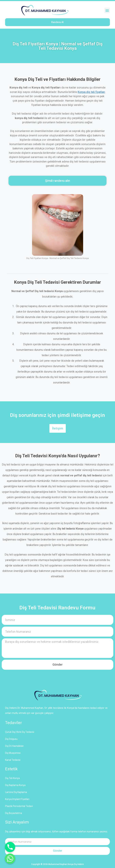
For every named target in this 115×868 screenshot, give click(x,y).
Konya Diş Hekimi (76, 864)
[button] (107, 10)
